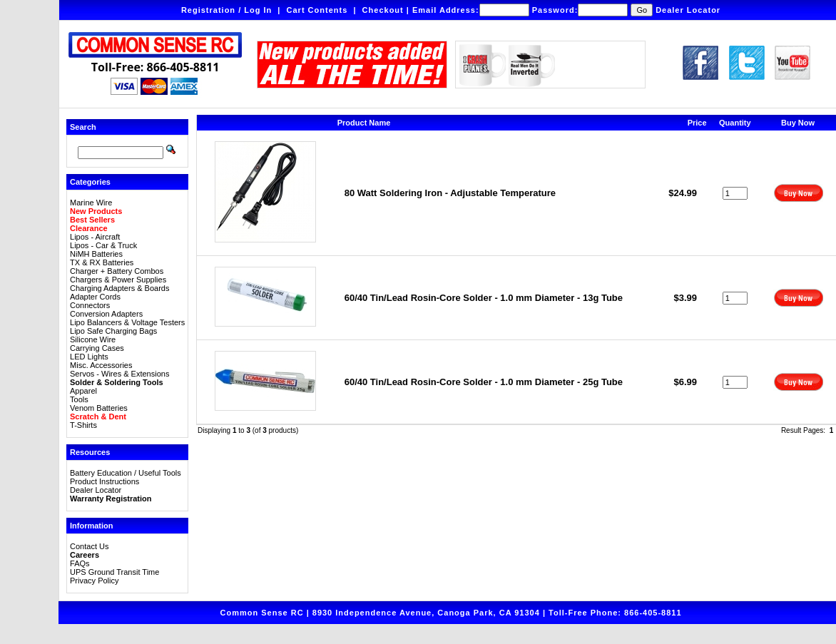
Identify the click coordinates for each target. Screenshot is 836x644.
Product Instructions (104, 481)
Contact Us (89, 546)
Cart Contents (317, 10)
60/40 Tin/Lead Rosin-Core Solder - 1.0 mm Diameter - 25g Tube (484, 382)
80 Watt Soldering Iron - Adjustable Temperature (450, 193)
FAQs (80, 563)
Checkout (383, 10)
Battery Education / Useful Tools (126, 473)
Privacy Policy (94, 581)
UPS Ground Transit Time (114, 572)
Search (83, 127)
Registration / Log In (226, 10)
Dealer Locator (688, 10)
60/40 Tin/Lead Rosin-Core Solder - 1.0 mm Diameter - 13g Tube (484, 298)
